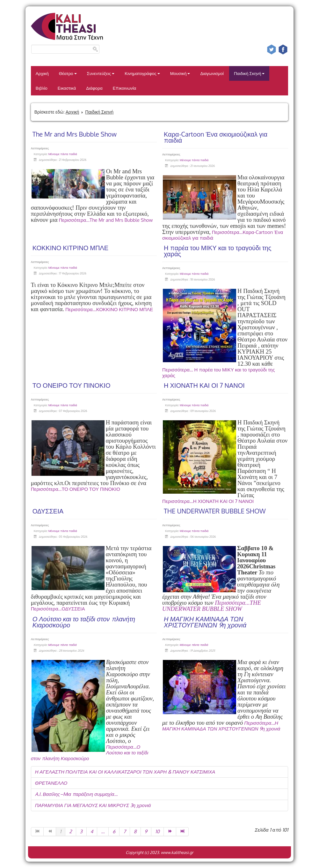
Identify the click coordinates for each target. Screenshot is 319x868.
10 (157, 831)
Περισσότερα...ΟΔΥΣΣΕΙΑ (58, 609)
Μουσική (180, 73)
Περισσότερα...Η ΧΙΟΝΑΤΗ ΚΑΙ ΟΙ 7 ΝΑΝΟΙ (208, 501)
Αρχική (42, 73)
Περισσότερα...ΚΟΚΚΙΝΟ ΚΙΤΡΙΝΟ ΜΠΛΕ (109, 309)
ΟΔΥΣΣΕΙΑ (48, 511)
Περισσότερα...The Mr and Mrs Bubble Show (106, 220)
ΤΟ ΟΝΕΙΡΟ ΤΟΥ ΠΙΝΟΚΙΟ (72, 385)
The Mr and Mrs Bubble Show (75, 134)
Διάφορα (94, 88)
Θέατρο (68, 73)
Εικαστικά (67, 88)
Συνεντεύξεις (101, 73)
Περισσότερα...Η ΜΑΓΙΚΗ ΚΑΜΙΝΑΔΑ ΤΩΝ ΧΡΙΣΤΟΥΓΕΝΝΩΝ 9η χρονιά (221, 726)
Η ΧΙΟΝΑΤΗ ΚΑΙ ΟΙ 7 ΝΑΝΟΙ (204, 385)
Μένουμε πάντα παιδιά (63, 154)
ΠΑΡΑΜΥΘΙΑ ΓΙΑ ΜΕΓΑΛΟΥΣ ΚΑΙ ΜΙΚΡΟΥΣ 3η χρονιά (93, 805)
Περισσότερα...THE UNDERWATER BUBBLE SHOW (212, 606)
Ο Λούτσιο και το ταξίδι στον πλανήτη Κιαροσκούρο (84, 622)
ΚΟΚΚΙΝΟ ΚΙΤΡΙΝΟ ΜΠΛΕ (70, 248)
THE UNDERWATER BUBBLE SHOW (215, 511)
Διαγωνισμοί (212, 73)
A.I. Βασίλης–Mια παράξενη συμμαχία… (76, 794)
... (103, 831)
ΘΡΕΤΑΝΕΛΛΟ (51, 783)
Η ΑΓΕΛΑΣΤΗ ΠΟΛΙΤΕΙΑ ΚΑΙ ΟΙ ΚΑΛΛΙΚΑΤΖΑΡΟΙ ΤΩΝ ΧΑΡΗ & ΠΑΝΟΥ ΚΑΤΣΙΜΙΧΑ (125, 772)
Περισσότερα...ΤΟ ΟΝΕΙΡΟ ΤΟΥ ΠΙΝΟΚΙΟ (76, 489)
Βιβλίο (42, 88)
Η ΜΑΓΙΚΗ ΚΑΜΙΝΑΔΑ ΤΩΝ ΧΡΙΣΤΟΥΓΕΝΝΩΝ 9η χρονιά (205, 622)
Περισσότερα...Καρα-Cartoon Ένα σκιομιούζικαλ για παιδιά (223, 235)
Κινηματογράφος (142, 73)
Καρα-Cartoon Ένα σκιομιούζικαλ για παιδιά (216, 137)
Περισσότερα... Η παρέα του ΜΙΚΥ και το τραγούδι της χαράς (218, 373)
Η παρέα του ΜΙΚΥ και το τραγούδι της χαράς (217, 251)
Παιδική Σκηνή (249, 73)
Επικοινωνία (125, 88)
